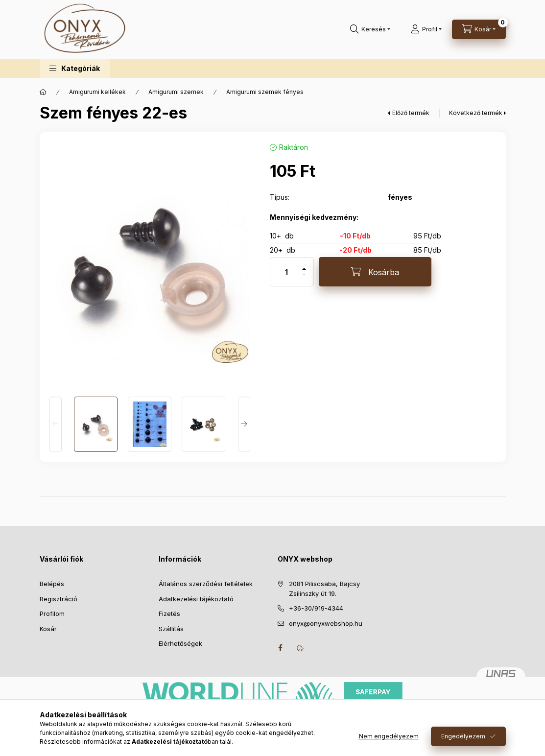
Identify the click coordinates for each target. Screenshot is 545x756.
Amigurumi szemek (176, 92)
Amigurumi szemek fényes (265, 92)
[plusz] (304, 265)
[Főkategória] (43, 92)
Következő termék (476, 113)
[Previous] (56, 424)
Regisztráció (59, 599)
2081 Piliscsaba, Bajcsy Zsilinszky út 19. (324, 589)
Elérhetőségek (180, 643)
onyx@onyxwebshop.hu (326, 623)
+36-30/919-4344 (316, 608)
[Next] (244, 424)
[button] (75, 68)
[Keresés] (370, 29)
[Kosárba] (375, 272)
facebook (281, 648)
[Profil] (426, 29)
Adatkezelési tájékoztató (196, 599)
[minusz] (304, 279)
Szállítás (171, 629)
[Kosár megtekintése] (479, 29)
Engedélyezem (463, 736)
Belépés (52, 584)
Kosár (48, 629)
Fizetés (169, 614)
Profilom (52, 614)
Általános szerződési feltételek (206, 584)
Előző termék (411, 113)
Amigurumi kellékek (97, 92)
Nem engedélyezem (389, 736)
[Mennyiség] (286, 272)
